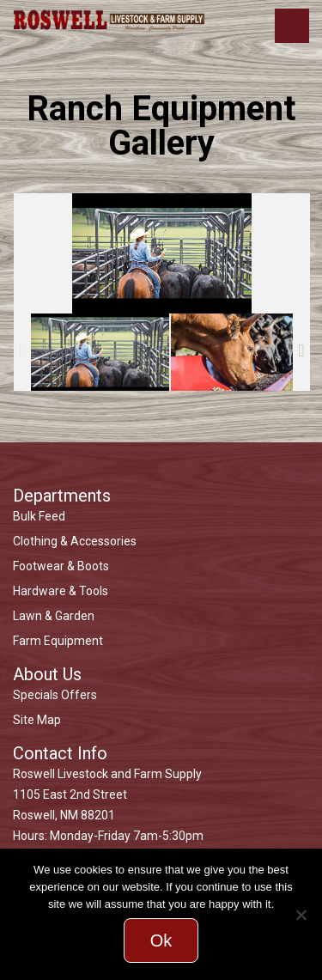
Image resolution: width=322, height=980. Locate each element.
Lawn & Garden (54, 616)
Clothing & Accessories (75, 541)
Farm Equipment (58, 641)
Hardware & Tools (61, 591)
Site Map (37, 720)
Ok (161, 940)
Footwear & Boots (61, 566)
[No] (301, 915)
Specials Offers (55, 695)
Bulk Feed (39, 516)
